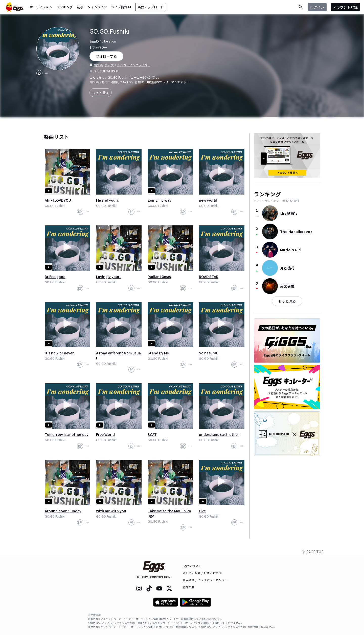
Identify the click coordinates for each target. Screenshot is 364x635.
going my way (160, 200)
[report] (47, 73)
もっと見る (101, 93)
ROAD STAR (209, 277)
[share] (39, 73)
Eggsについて (192, 566)
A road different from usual (118, 355)
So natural (208, 353)
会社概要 (189, 587)
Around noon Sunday (63, 511)
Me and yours (107, 200)
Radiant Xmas (159, 277)
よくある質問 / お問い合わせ (202, 573)
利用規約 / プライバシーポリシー (205, 580)
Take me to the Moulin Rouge (169, 513)
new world (208, 200)
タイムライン (97, 7)
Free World (105, 434)
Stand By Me (158, 353)
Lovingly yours (109, 277)
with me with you (111, 511)
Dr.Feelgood (55, 277)
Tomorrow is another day (67, 434)
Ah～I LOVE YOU (58, 200)
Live (202, 511)
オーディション (41, 7)
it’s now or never (59, 353)
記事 (80, 7)
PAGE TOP (312, 552)
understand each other (219, 434)
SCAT (152, 434)
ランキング (65, 7)
